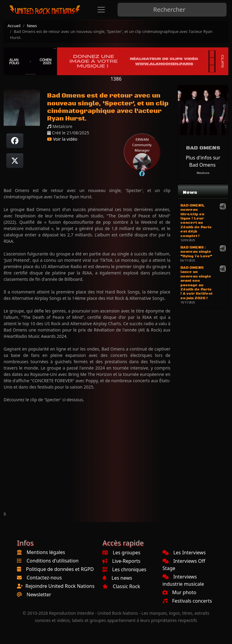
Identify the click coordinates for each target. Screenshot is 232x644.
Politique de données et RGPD (60, 569)
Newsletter (39, 594)
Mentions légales (46, 552)
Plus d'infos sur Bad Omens (203, 161)
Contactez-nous (44, 578)
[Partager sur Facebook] (15, 141)
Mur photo (179, 592)
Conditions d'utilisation (53, 561)
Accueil (14, 26)
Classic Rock (121, 586)
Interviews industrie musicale (183, 580)
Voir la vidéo (62, 139)
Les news (117, 578)
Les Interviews (184, 553)
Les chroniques (124, 569)
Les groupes (121, 553)
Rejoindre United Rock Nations (60, 586)
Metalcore (203, 173)
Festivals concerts (187, 601)
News (32, 26)
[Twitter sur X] (15, 161)
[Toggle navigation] (101, 10)
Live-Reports (121, 561)
